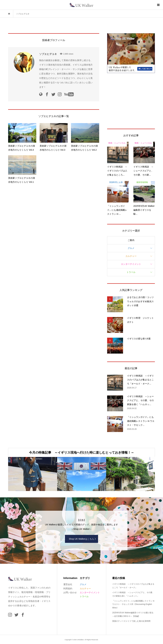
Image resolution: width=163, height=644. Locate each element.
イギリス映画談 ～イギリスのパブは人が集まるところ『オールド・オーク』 (133, 586)
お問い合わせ (70, 592)
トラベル (131, 272)
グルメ (131, 248)
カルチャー (131, 256)
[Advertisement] (131, 101)
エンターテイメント (131, 264)
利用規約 (68, 588)
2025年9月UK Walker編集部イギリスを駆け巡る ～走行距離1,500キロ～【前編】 (133, 614)
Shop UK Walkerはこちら (82, 539)
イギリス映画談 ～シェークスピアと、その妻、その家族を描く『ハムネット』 (133, 594)
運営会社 (68, 584)
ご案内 (131, 240)
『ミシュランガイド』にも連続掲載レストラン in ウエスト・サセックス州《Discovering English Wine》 (133, 604)
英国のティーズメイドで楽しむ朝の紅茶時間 (131, 621)
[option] (33, 474)
